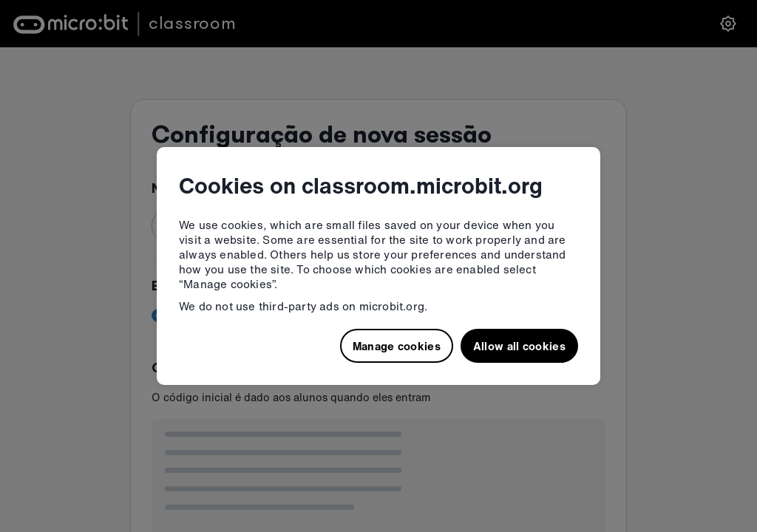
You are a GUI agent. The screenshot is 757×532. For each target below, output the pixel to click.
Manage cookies (397, 346)
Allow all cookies (519, 346)
